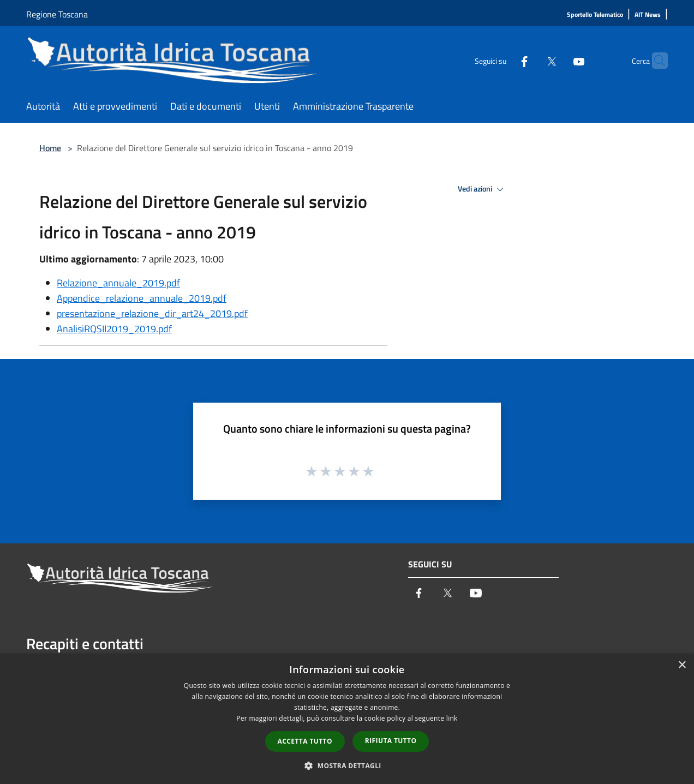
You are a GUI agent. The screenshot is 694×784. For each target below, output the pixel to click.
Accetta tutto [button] (305, 741)
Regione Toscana (57, 14)
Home (50, 148)
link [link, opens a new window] (452, 718)
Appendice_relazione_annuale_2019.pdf (142, 298)
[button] (347, 765)
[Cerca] (655, 61)
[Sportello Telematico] (595, 15)
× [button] (682, 665)
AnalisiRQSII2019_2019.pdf (114, 329)
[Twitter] (530, 60)
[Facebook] (503, 60)
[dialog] (347, 719)
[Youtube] (558, 60)
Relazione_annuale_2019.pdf (118, 283)
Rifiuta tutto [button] (391, 741)
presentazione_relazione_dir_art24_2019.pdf (152, 313)
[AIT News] (648, 15)
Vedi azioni (482, 189)
